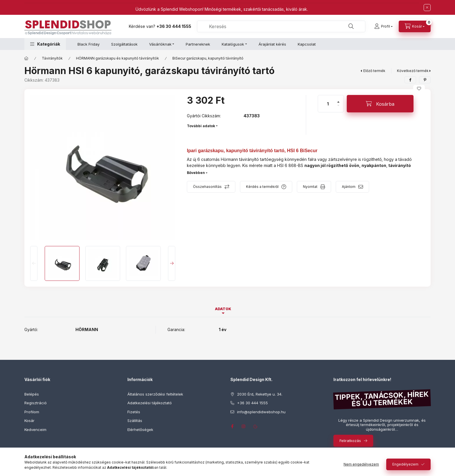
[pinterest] (425, 80)
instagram (244, 426)
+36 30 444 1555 (174, 26)
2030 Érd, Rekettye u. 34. (260, 394)
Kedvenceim (35, 430)
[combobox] (281, 26)
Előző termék (374, 71)
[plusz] (338, 99)
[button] (45, 44)
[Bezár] (427, 8)
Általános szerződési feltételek (155, 394)
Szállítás (135, 421)
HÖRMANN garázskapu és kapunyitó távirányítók (118, 58)
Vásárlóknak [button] (160, 44)
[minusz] (338, 108)
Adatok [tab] (223, 309)
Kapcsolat (307, 44)
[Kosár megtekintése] (415, 26)
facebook (232, 426)
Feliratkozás (350, 441)
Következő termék (413, 71)
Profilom (32, 412)
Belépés (32, 394)
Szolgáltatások (124, 44)
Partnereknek (198, 44)
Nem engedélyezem (361, 464)
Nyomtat (310, 187)
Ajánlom (349, 187)
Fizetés (134, 412)
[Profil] (383, 26)
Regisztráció (36, 403)
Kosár (29, 421)
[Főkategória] (26, 58)
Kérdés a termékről (262, 187)
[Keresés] (351, 26)
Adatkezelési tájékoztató (150, 403)
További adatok (201, 126)
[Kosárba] (380, 104)
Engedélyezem (405, 464)
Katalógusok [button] (233, 44)
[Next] (172, 263)
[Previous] (34, 263)
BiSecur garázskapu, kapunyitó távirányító (208, 58)
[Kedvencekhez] (419, 89)
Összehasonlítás (207, 187)
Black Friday (89, 44)
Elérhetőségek (140, 430)
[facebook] (410, 80)
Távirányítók (52, 58)
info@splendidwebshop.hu (261, 412)
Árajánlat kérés (272, 44)
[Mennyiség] (328, 104)
